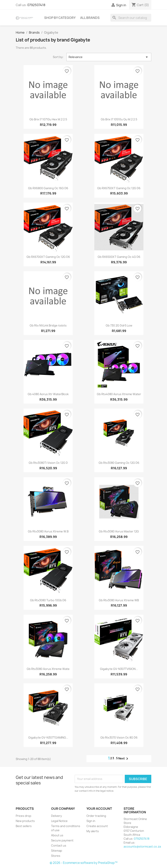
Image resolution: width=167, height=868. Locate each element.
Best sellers (24, 826)
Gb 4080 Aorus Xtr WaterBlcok (48, 394)
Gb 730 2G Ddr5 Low (119, 325)
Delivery (56, 816)
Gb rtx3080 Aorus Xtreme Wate (48, 669)
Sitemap (57, 851)
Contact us (59, 845)
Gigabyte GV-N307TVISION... (119, 669)
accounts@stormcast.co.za (142, 846)
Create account (97, 826)
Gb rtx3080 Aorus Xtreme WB (119, 600)
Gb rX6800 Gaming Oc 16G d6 (48, 188)
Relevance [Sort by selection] (109, 57)
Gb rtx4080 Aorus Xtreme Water (119, 394)
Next (124, 759)
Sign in (91, 821)
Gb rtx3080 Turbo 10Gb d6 (48, 600)
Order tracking (96, 816)
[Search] (131, 18)
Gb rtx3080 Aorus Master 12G (119, 531)
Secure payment (62, 840)
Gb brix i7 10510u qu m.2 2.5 (119, 119)
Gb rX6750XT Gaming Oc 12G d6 (119, 188)
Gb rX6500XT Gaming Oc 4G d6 (119, 257)
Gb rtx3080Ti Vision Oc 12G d (48, 463)
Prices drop (23, 816)
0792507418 (36, 5)
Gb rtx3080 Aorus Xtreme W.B (48, 531)
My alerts (93, 831)
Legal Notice (59, 821)
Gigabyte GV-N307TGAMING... (48, 737)
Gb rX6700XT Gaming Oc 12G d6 (48, 257)
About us (57, 835)
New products (25, 821)
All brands (90, 18)
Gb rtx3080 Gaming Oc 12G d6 (119, 463)
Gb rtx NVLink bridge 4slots (48, 325)
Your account (99, 809)
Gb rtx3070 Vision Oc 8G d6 (119, 737)
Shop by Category (60, 18)
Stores (56, 856)
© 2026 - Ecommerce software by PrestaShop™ (84, 863)
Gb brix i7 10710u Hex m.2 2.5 (48, 119)
